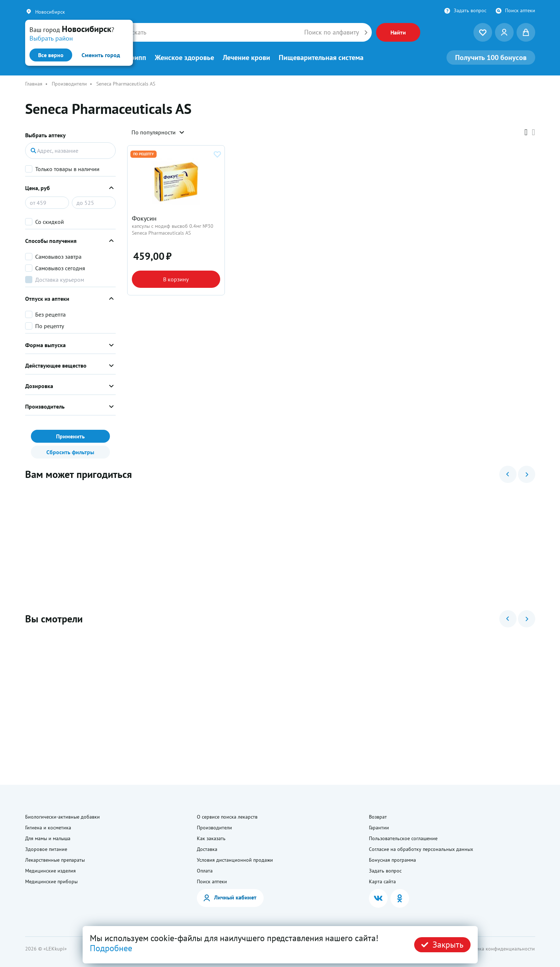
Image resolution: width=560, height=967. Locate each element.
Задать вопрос (470, 10)
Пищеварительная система (321, 57)
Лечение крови (246, 57)
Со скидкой (50, 222)
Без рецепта (50, 314)
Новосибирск (50, 12)
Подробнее (111, 948)
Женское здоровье (184, 57)
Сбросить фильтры (70, 452)
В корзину (176, 279)
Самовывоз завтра (58, 257)
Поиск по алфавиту (332, 32)
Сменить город (101, 55)
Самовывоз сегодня (60, 268)
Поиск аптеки (520, 10)
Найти (398, 32)
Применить (70, 436)
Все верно (51, 55)
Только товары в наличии (67, 169)
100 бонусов (491, 57)
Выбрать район (51, 38)
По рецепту (50, 326)
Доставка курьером (60, 280)
